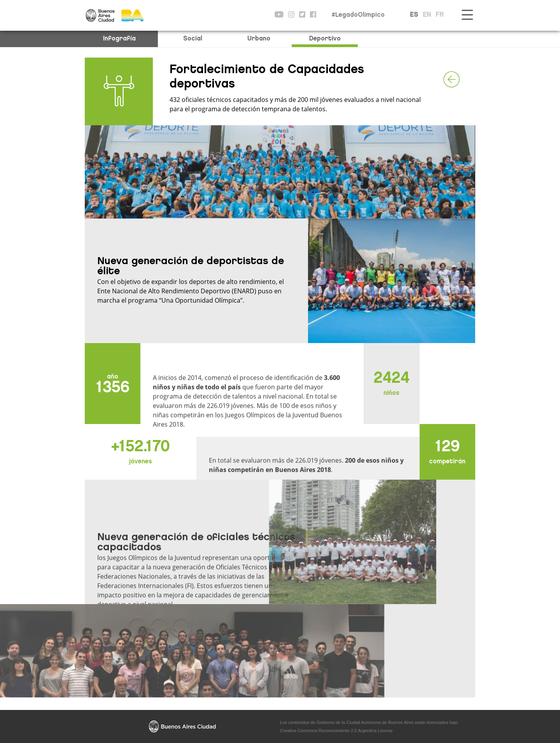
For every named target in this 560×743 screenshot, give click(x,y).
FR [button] (440, 15)
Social (193, 39)
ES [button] (414, 15)
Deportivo (325, 39)
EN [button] (427, 15)
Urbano (259, 39)
